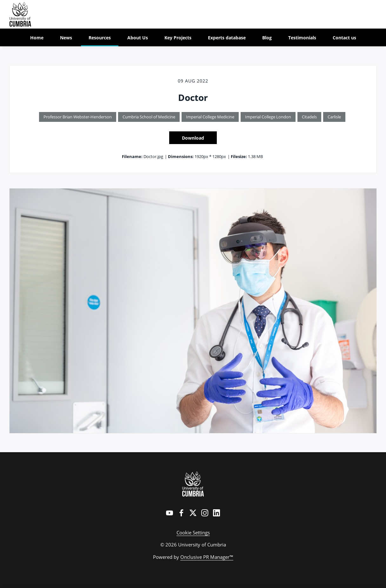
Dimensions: (181, 156)
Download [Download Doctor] (193, 138)
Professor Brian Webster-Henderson (78, 117)
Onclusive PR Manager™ (207, 557)
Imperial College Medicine (210, 117)
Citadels (309, 117)
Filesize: (239, 156)
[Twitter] (193, 513)
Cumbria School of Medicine (149, 117)
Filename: (132, 156)
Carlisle (334, 117)
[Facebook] (181, 513)
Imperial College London (268, 117)
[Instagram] (205, 513)
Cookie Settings (193, 532)
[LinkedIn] (216, 513)
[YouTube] (170, 513)
